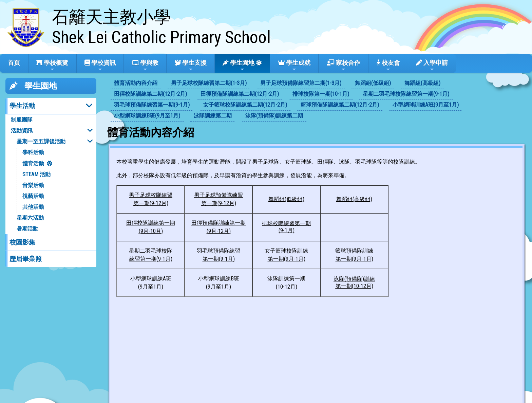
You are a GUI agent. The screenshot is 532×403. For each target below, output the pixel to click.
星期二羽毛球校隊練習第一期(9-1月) (406, 94)
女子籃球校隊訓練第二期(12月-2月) (245, 105)
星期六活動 (30, 218)
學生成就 (294, 66)
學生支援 (191, 66)
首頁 (14, 63)
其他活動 (33, 207)
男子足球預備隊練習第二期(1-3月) (301, 83)
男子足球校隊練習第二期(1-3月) (209, 83)
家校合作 (344, 66)
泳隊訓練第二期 (213, 116)
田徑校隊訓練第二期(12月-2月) (150, 94)
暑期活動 (27, 229)
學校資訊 (100, 66)
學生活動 (22, 106)
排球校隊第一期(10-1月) (321, 94)
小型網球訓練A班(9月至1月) (426, 105)
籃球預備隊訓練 (354, 251)
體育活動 (33, 163)
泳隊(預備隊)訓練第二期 (274, 116)
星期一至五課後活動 (41, 141)
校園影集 (22, 242)
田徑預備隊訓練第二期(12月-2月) (240, 94)
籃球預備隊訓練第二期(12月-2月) (340, 105)
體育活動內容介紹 (136, 83)
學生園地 (239, 66)
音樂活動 (33, 185)
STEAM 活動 (36, 174)
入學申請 (432, 66)
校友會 (388, 66)
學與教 (145, 66)
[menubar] (317, 100)
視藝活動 (33, 196)
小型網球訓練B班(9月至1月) (147, 116)
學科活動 (33, 152)
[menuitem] (136, 84)
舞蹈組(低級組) (373, 83)
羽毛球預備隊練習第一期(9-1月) (152, 105)
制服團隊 (22, 120)
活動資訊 (22, 131)
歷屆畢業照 (26, 259)
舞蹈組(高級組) (422, 83)
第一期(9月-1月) (354, 259)
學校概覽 (52, 66)
